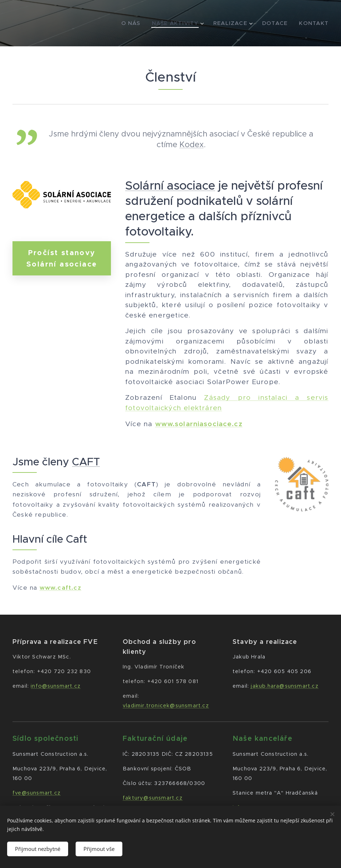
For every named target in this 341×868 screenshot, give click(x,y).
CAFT (86, 462)
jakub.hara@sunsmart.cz (285, 686)
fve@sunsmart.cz (37, 793)
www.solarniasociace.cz (199, 424)
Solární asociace (170, 185)
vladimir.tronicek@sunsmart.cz (166, 706)
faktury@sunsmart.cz (153, 798)
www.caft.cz (60, 587)
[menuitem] (129, 23)
